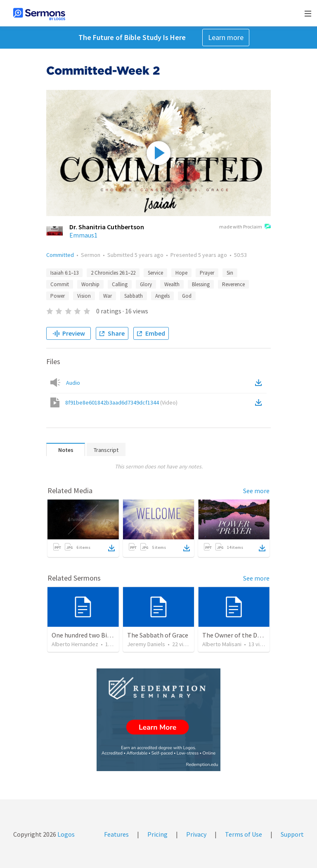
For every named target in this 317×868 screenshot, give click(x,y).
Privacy (196, 834)
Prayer (207, 273)
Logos (65, 834)
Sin (230, 273)
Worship (90, 284)
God (187, 296)
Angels (162, 296)
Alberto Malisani (222, 644)
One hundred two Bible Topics (94, 635)
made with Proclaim (245, 227)
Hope (181, 273)
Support (292, 834)
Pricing (157, 834)
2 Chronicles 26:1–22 (113, 273)
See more (256, 491)
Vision (84, 296)
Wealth (172, 284)
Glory (146, 284)
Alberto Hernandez (75, 644)
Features (116, 834)
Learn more (226, 37)
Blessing (201, 284)
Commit (60, 284)
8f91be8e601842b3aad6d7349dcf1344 (121, 402)
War (108, 296)
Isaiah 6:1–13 (64, 273)
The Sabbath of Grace (158, 635)
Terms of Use (244, 834)
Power (58, 296)
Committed (60, 255)
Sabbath (134, 296)
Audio (73, 383)
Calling (120, 284)
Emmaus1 (83, 235)
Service (155, 273)
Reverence (233, 284)
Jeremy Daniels (146, 644)
